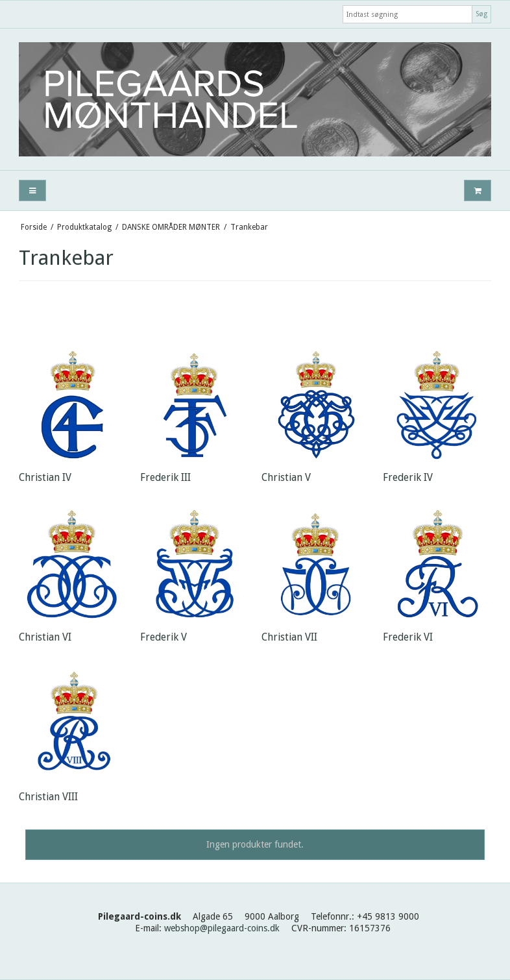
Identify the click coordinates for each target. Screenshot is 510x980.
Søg (481, 14)
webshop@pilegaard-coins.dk (222, 928)
